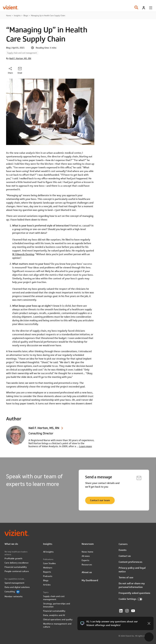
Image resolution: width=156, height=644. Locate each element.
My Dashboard (90, 580)
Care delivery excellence (17, 563)
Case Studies (49, 563)
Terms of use (126, 577)
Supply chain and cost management (54, 598)
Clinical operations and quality (58, 619)
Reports (47, 572)
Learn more (85, 446)
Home (9, 15)
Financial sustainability (16, 567)
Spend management (14, 583)
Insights (17, 15)
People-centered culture (17, 571)
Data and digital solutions (17, 587)
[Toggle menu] (151, 8)
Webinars (48, 568)
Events (123, 550)
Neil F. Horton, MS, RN (20, 58)
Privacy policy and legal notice (132, 570)
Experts (85, 560)
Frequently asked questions (134, 593)
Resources (87, 565)
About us (87, 572)
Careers (123, 544)
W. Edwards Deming (23, 254)
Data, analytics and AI (54, 615)
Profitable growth (13, 558)
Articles (47, 585)
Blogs (26, 15)
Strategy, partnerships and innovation (57, 605)
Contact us (125, 556)
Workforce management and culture (57, 625)
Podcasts (48, 576)
